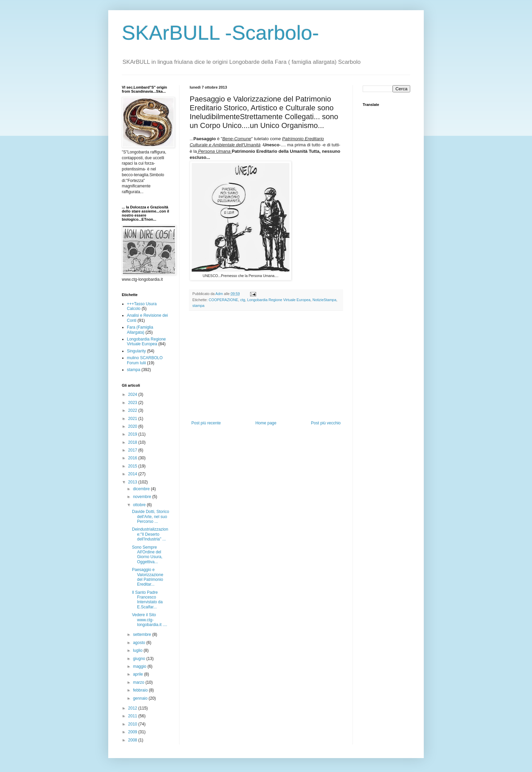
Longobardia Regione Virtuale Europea (279, 300)
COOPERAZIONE (223, 300)
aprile (139, 674)
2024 (133, 394)
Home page (266, 423)
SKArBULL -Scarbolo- (220, 33)
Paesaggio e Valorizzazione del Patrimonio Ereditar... (148, 577)
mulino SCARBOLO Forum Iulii (145, 360)
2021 (133, 419)
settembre (143, 635)
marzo (139, 682)
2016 (133, 458)
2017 (133, 450)
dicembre (142, 489)
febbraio (141, 690)
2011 (133, 716)
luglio (138, 650)
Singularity (136, 351)
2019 (133, 434)
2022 (133, 410)
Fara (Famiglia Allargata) (140, 330)
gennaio (141, 698)
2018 (133, 442)
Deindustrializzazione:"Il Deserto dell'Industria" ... (150, 534)
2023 (133, 403)
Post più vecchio (326, 423)
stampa (198, 306)
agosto (140, 643)
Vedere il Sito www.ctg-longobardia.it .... (150, 620)
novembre (143, 497)
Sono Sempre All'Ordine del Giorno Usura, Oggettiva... (147, 555)
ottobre (140, 505)
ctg (243, 300)
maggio (140, 666)
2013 (133, 482)
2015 (133, 466)
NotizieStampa (324, 300)
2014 (133, 474)
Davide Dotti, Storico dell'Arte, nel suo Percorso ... (150, 517)
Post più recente (206, 423)
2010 (133, 724)
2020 (133, 426)
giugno (140, 659)
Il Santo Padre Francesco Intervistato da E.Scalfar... (147, 600)
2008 (133, 740)
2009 (133, 732)
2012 (133, 708)
